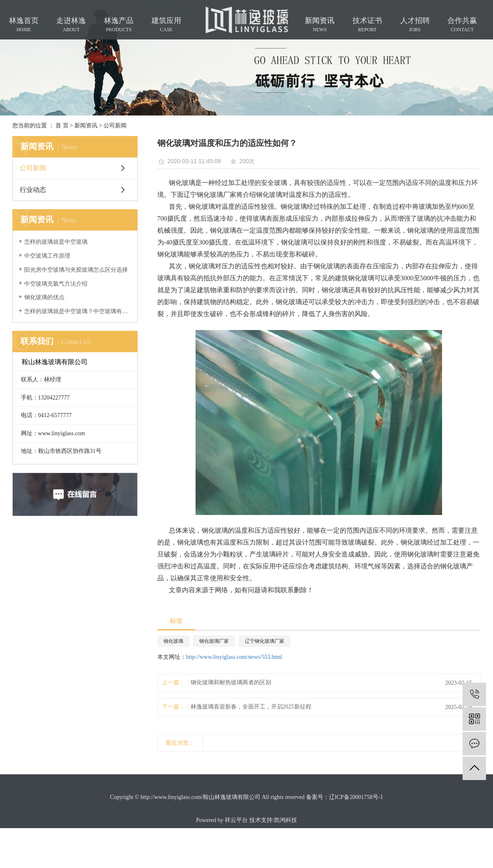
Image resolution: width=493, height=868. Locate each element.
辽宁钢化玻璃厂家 (265, 641)
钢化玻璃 (173, 641)
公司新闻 (115, 126)
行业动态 (33, 190)
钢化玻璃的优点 (44, 297)
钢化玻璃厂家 (214, 641)
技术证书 (367, 24)
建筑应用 (166, 24)
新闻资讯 (320, 24)
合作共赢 (462, 24)
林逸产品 (119, 24)
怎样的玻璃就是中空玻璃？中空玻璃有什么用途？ (78, 311)
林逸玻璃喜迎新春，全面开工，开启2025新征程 (251, 707)
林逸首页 (24, 24)
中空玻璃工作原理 (47, 256)
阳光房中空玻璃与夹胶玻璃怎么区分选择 (76, 270)
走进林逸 (71, 24)
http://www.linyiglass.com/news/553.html (234, 657)
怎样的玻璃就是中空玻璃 (56, 242)
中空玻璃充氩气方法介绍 (56, 284)
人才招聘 (415, 24)
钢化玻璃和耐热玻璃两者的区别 (231, 682)
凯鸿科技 (286, 820)
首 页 (62, 126)
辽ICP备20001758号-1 (356, 797)
